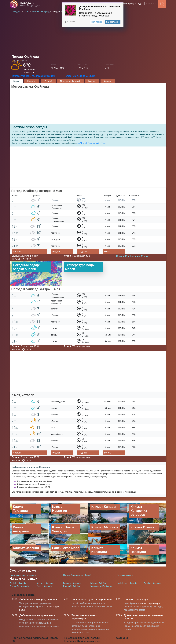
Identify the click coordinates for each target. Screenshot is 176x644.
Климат (108, 81)
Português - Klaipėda (19, 586)
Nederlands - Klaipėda (127, 583)
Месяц (92, 81)
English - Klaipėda (18, 583)
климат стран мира (150, 603)
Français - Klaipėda (72, 583)
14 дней (82, 251)
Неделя (32, 81)
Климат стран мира (136, 599)
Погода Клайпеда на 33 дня (132, 256)
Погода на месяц (125, 575)
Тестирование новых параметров (84, 617)
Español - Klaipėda (152, 583)
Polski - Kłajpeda (44, 586)
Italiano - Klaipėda (98, 583)
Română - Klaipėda (72, 586)
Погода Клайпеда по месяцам (79, 76)
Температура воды (133, 4)
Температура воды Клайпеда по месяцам (33, 76)
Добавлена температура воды (38, 599)
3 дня (17, 81)
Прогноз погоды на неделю (23, 575)
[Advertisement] (88, 34)
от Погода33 (71, 22)
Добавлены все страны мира (37, 615)
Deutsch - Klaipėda (45, 583)
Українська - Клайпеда (101, 586)
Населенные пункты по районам (92, 599)
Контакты (151, 4)
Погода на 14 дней (70, 81)
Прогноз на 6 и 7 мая (97, 143)
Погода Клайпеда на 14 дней (77, 575)
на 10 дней (82, 143)
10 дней (48, 81)
